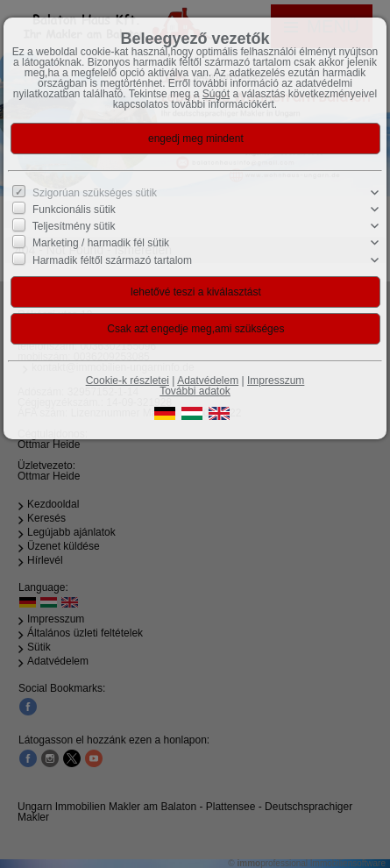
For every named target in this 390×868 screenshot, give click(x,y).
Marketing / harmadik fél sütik (101, 243)
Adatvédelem (208, 381)
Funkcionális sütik (74, 210)
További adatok (195, 391)
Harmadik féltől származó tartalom (112, 260)
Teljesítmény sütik (74, 226)
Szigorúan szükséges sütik (95, 193)
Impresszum (276, 381)
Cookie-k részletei (128, 381)
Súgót (216, 94)
